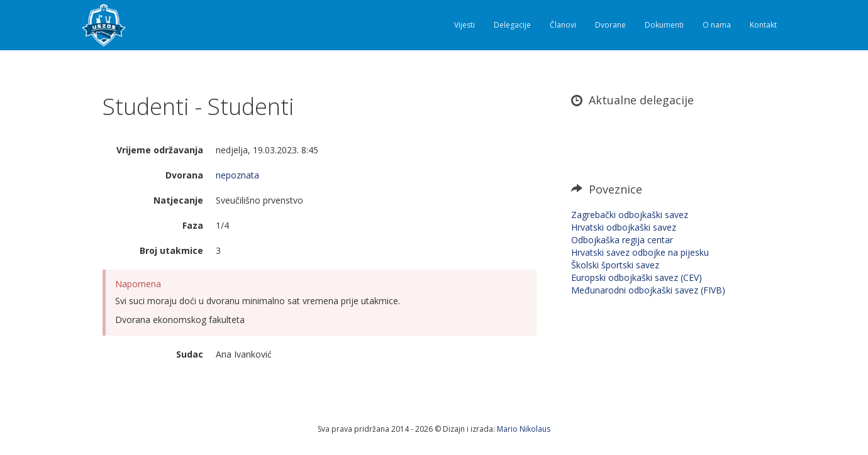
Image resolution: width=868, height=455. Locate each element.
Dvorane (610, 25)
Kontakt (763, 25)
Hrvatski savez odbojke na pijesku (640, 252)
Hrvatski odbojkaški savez (624, 227)
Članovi (563, 25)
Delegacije (512, 25)
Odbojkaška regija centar (622, 240)
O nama (717, 25)
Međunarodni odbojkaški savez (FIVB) (648, 290)
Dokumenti (664, 25)
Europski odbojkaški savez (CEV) (637, 277)
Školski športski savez (615, 265)
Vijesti (465, 25)
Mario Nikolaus (524, 429)
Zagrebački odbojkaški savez (630, 215)
